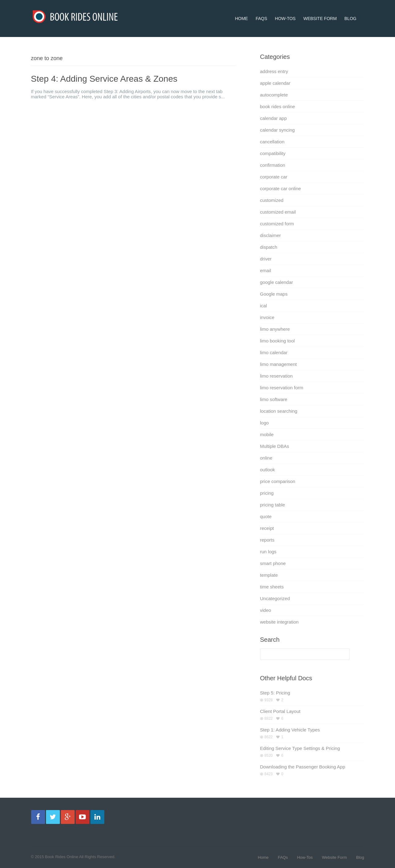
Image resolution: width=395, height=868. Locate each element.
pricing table (273, 505)
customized (272, 200)
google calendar (277, 282)
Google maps (274, 294)
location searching (279, 411)
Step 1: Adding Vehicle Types (290, 730)
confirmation (273, 165)
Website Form (320, 10)
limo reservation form (282, 388)
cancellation (272, 142)
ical (264, 306)
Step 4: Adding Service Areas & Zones (104, 79)
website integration (279, 622)
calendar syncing (278, 130)
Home (241, 10)
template (269, 575)
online (266, 458)
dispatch (269, 247)
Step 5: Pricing (275, 693)
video (266, 610)
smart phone (273, 563)
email (266, 270)
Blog (350, 10)
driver (266, 259)
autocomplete (274, 95)
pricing (267, 493)
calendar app (274, 118)
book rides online (278, 106)
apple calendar (275, 83)
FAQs (261, 10)
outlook (268, 470)
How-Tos (285, 10)
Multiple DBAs (275, 446)
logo (264, 423)
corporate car (274, 177)
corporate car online (281, 188)
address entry (274, 71)
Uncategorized (275, 598)
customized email (278, 212)
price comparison (278, 481)
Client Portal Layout (280, 711)
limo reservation (276, 376)
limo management (279, 364)
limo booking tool (278, 341)
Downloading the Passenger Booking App (303, 767)
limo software (274, 399)
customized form (277, 224)
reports (267, 540)
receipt (267, 528)
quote (266, 516)
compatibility (273, 153)
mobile (267, 434)
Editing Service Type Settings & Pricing (300, 748)
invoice (267, 317)
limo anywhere (275, 329)
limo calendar (274, 352)
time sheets (272, 587)
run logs (268, 552)
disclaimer (271, 235)
